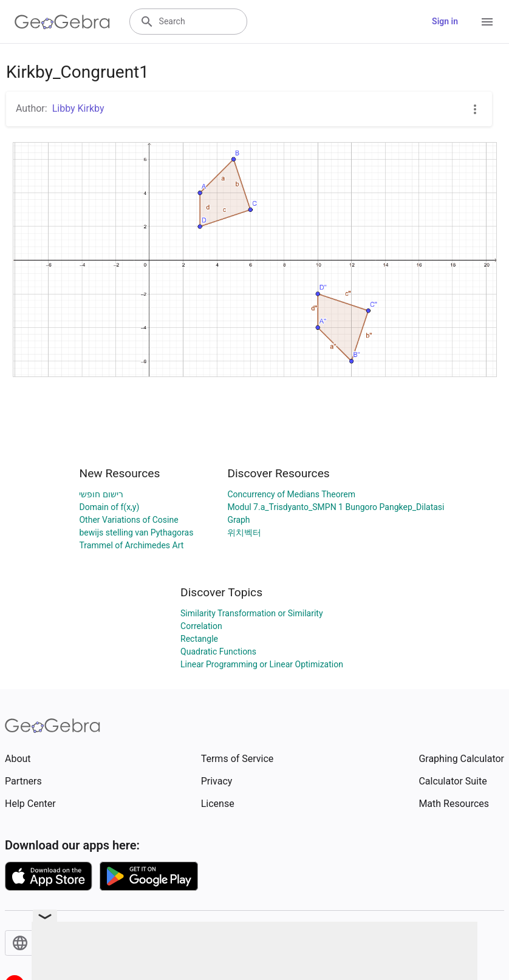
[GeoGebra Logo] (62, 22)
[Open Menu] (487, 22)
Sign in (445, 21)
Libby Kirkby (78, 108)
